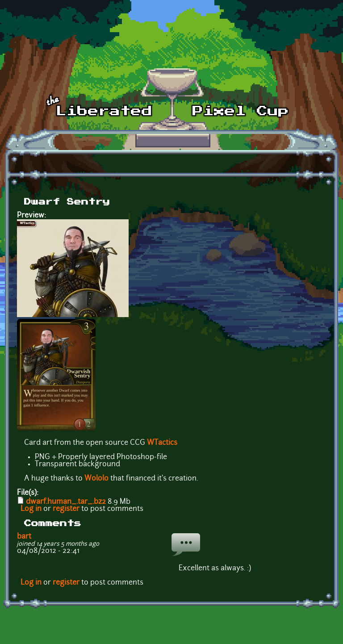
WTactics (162, 443)
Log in (31, 509)
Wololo (96, 479)
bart (24, 537)
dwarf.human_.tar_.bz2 (66, 502)
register (66, 509)
